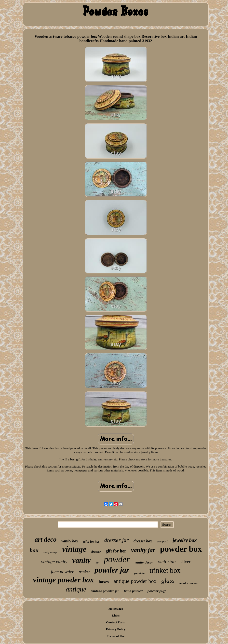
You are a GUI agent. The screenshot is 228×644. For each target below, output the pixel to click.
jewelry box (185, 540)
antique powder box (135, 581)
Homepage (116, 609)
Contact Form (116, 622)
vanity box (70, 541)
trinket (84, 572)
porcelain (139, 573)
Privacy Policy (116, 629)
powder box (181, 549)
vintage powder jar (105, 591)
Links (116, 615)
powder (117, 559)
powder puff (157, 591)
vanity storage (50, 552)
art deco (46, 539)
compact (162, 541)
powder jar (112, 570)
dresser (96, 552)
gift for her (116, 551)
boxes (104, 582)
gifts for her (91, 542)
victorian (167, 562)
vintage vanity (54, 562)
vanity (81, 560)
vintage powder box (63, 580)
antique (76, 589)
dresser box (143, 541)
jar (97, 563)
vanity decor (144, 562)
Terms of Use (116, 636)
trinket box (165, 570)
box (34, 550)
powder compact (189, 583)
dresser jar (116, 540)
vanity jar (143, 550)
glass (168, 581)
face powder (62, 572)
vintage (74, 549)
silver (186, 562)
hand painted (133, 591)
